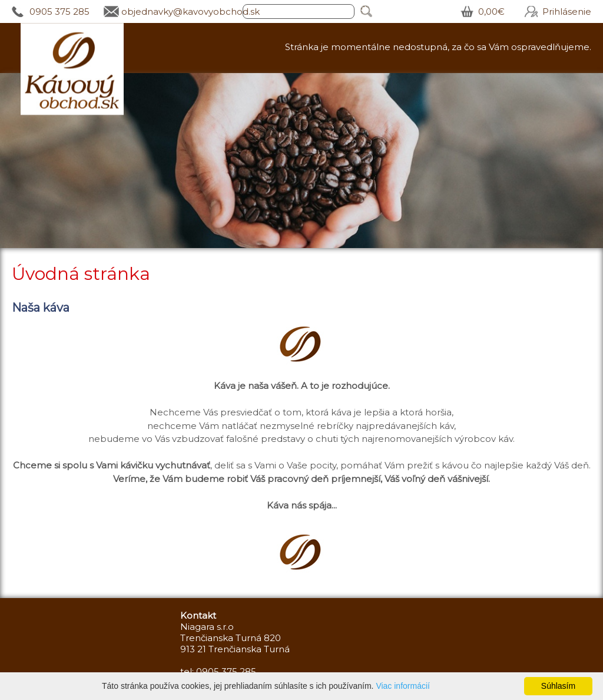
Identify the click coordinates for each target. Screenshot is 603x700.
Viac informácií (403, 686)
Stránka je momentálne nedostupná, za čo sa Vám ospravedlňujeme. (438, 47)
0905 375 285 (59, 11)
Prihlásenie (567, 11)
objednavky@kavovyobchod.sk (190, 11)
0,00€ (491, 11)
